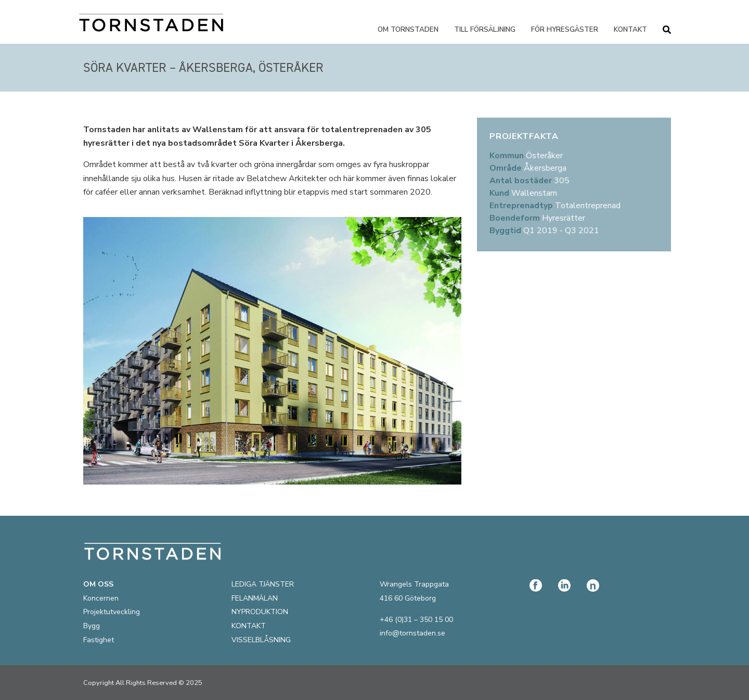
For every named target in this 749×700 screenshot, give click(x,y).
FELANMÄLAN (255, 598)
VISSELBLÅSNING (261, 640)
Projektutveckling (112, 612)
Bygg (92, 626)
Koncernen (101, 598)
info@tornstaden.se (412, 633)
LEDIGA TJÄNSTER (263, 584)
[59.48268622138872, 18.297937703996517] (574, 340)
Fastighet (99, 640)
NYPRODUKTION (260, 612)
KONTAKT (249, 626)
